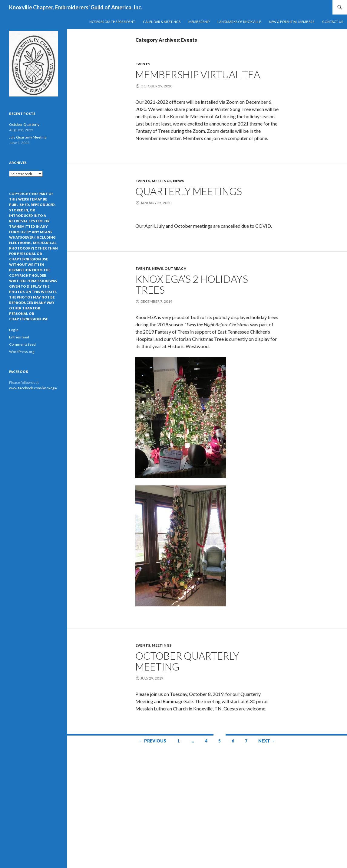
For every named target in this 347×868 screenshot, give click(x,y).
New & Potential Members (292, 22)
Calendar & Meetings (162, 22)
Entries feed (19, 337)
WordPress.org (22, 352)
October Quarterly (24, 124)
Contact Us (333, 22)
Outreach (175, 268)
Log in (14, 330)
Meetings (162, 181)
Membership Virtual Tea (198, 74)
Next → (267, 741)
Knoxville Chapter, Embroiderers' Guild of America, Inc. (76, 7)
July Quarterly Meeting (28, 137)
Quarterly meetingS (189, 191)
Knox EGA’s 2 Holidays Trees (192, 284)
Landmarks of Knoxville (239, 22)
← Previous (153, 741)
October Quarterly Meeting (187, 661)
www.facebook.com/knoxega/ (33, 388)
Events (143, 64)
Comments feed (22, 344)
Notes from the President (112, 22)
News (178, 181)
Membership (199, 22)
